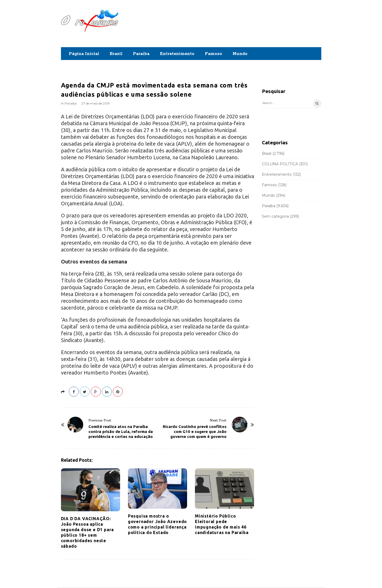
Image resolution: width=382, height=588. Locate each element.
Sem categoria (275, 216)
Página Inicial (84, 54)
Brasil (116, 54)
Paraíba (141, 54)
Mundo (240, 54)
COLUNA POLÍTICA (280, 164)
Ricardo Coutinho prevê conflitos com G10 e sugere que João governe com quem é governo (195, 432)
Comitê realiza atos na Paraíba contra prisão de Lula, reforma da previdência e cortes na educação (121, 432)
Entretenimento (177, 54)
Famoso (214, 54)
